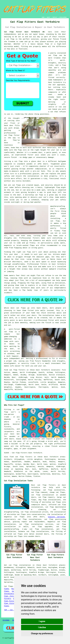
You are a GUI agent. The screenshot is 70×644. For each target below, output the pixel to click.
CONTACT (55, 17)
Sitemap (6, 620)
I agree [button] (42, 621)
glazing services (56, 517)
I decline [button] (42, 627)
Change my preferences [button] (42, 633)
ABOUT (48, 17)
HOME (43, 17)
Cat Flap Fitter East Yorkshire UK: (25, 32)
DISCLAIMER (63, 17)
